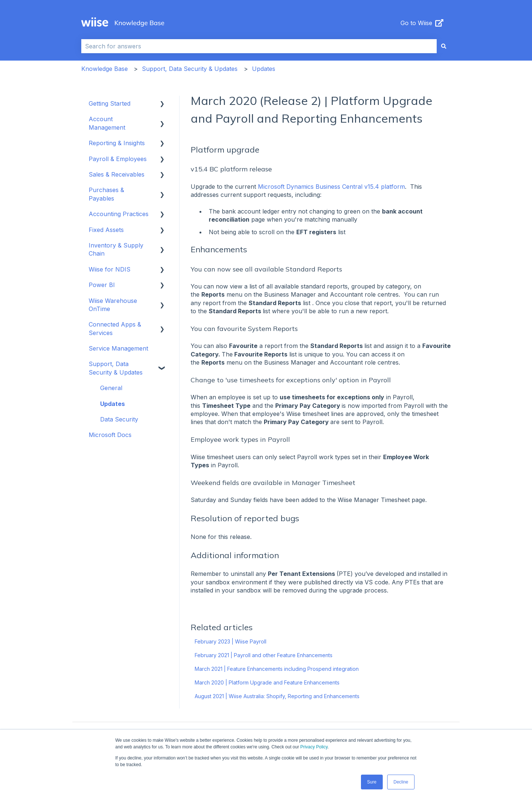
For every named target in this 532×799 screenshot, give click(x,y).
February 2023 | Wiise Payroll (231, 641)
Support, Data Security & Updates (190, 69)
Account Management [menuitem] (107, 123)
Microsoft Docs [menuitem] (110, 435)
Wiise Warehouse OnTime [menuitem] (113, 305)
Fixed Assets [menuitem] (106, 230)
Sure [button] (372, 782)
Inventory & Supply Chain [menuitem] (116, 249)
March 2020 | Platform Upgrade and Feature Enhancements (267, 682)
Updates (264, 69)
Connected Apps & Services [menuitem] (115, 328)
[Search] (444, 46)
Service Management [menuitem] (118, 348)
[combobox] (259, 46)
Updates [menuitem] (112, 404)
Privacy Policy (314, 747)
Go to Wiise (422, 23)
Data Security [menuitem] (119, 419)
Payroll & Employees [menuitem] (118, 159)
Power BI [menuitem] (102, 285)
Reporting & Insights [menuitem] (117, 143)
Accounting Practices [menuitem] (119, 214)
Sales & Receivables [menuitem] (117, 174)
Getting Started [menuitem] (110, 103)
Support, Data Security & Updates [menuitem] (116, 368)
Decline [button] (401, 782)
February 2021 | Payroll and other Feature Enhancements (264, 655)
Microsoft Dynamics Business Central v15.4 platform (331, 187)
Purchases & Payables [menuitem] (106, 194)
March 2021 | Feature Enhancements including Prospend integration (277, 669)
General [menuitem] (111, 388)
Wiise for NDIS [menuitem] (110, 269)
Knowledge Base (105, 69)
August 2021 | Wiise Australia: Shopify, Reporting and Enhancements (277, 696)
